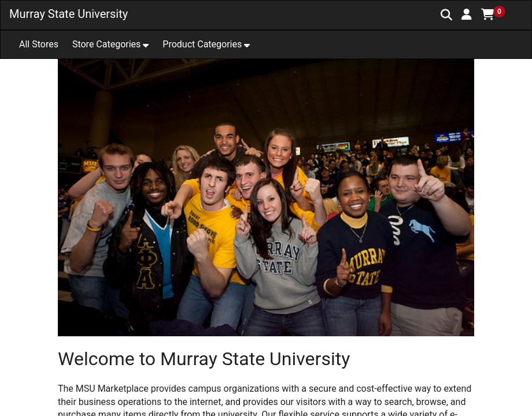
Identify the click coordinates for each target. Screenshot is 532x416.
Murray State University (69, 14)
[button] (467, 14)
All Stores (39, 44)
